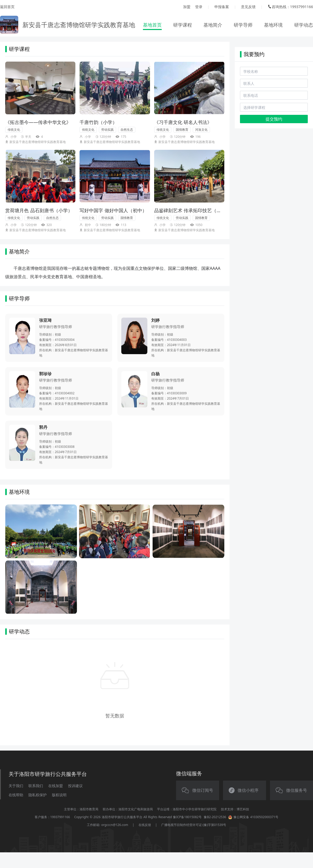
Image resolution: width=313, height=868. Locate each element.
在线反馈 (145, 825)
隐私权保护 (38, 795)
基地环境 (273, 25)
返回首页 (7, 7)
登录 (199, 7)
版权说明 (59, 795)
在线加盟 (56, 786)
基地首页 (152, 25)
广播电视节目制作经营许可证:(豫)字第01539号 (194, 825)
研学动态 (304, 25)
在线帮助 (16, 795)
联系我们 (36, 786)
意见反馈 (248, 7)
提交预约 (274, 119)
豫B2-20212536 (215, 817)
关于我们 (16, 786)
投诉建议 (75, 786)
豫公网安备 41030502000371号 (253, 817)
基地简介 (213, 25)
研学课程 (183, 25)
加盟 (187, 7)
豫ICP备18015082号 (187, 817)
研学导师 (243, 25)
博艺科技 (243, 809)
